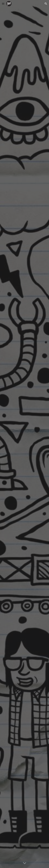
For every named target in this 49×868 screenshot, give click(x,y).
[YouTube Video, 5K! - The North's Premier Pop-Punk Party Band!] (25, 434)
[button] (3, 4)
